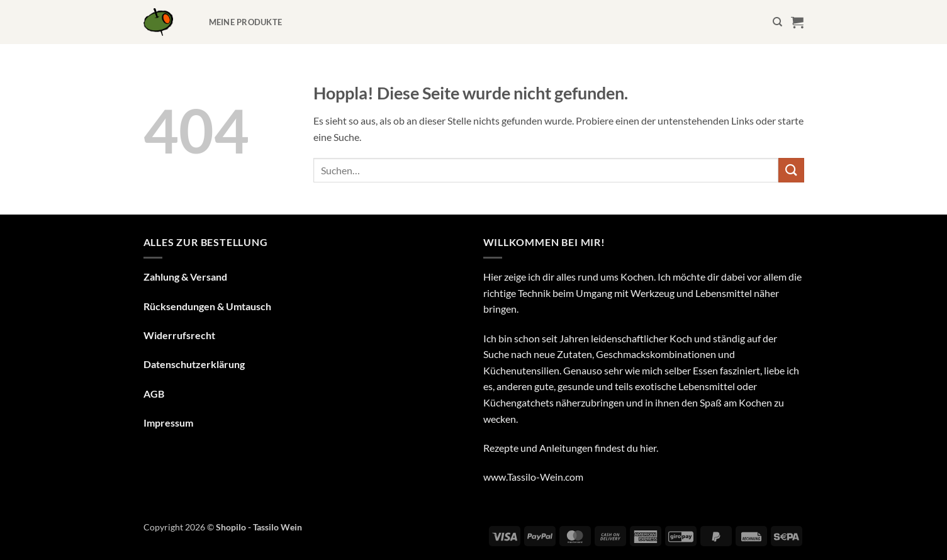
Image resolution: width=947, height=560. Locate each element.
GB (157, 394)
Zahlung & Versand (185, 277)
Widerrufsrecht (179, 335)
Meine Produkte (246, 22)
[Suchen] (777, 22)
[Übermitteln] (791, 170)
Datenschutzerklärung (194, 364)
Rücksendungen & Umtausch (207, 306)
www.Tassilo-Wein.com (533, 477)
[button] (797, 22)
